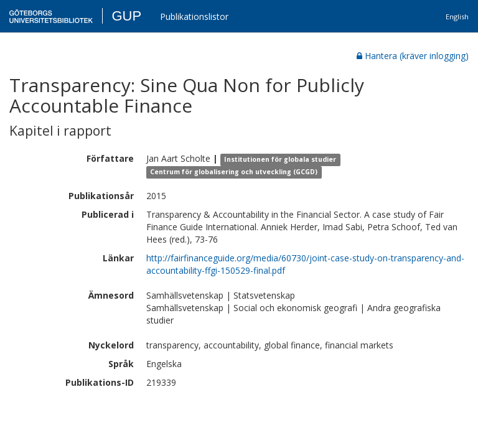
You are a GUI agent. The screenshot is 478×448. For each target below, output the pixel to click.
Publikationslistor (194, 16)
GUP (126, 16)
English (457, 16)
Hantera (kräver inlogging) (413, 56)
